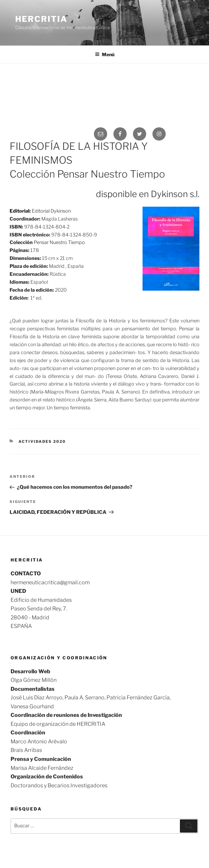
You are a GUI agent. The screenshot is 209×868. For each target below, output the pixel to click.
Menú (105, 54)
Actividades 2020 (42, 441)
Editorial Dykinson (51, 211)
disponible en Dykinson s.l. (148, 194)
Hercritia (41, 19)
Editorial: (21, 211)
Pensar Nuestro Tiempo (59, 242)
